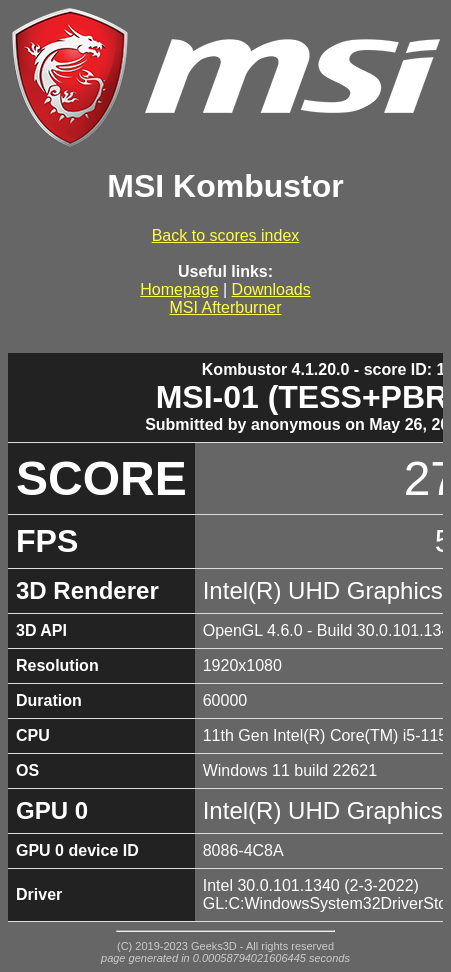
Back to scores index (226, 235)
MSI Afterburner (225, 307)
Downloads (271, 289)
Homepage (179, 289)
